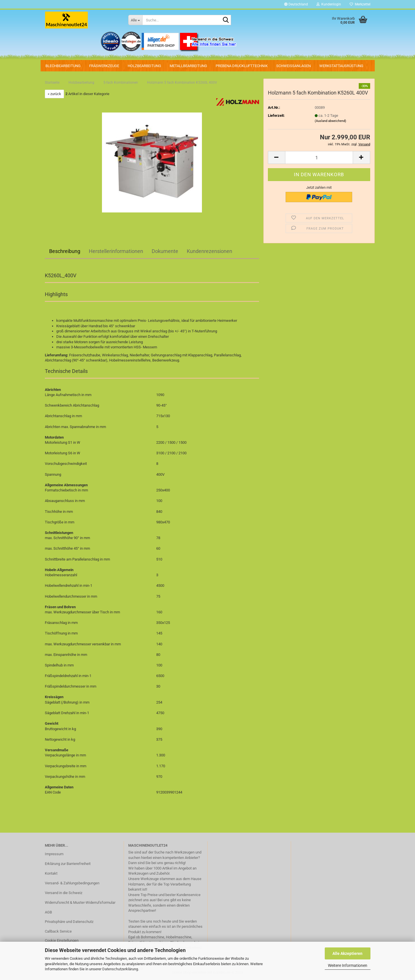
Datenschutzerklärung (120, 969)
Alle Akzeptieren (347, 953)
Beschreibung (65, 251)
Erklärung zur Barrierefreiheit (68, 864)
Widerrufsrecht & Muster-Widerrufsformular (80, 902)
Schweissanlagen (293, 66)
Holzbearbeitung (144, 66)
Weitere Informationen (348, 965)
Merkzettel (360, 4)
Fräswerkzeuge (104, 66)
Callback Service (58, 931)
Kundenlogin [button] (329, 4)
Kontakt (51, 873)
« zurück (54, 94)
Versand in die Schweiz (64, 893)
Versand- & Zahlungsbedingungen (72, 883)
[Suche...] (135, 20)
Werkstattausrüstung (341, 66)
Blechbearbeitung (63, 66)
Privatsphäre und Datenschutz (69, 922)
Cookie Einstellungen (62, 940)
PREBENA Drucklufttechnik (242, 66)
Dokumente (165, 251)
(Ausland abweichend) (330, 121)
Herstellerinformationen (116, 251)
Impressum (54, 854)
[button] (296, 4)
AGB (48, 912)
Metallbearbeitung (188, 66)
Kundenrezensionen (209, 251)
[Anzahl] (319, 157)
